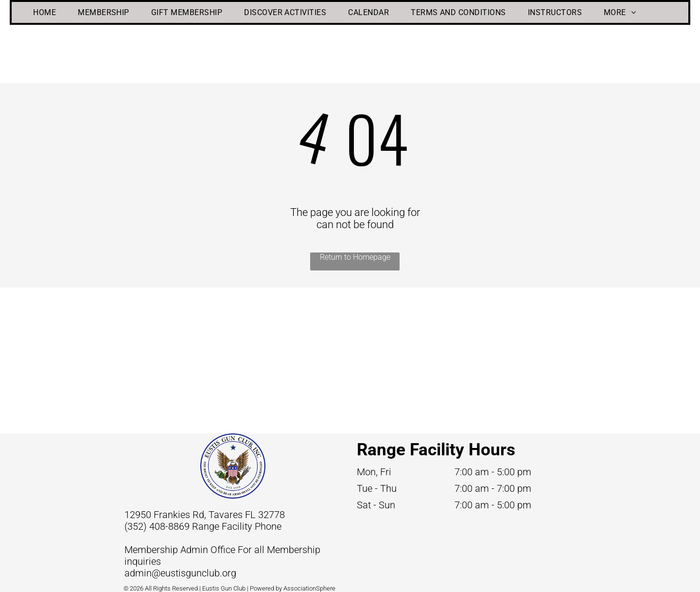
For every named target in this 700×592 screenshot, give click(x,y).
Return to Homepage (355, 257)
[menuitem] (48, 12)
